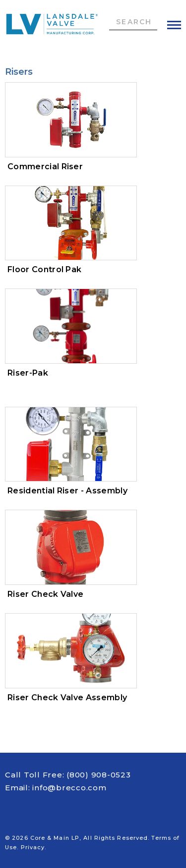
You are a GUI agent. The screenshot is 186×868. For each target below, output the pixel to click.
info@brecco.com (69, 788)
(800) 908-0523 (99, 775)
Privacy (33, 847)
